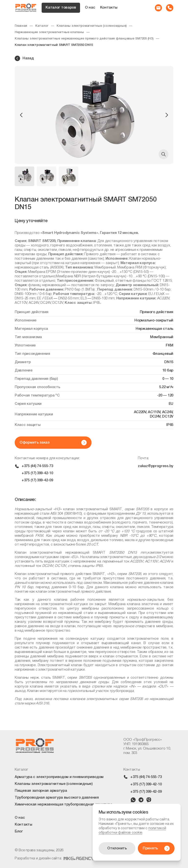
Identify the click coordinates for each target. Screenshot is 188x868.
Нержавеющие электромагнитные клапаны (49, 32)
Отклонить (117, 848)
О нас (90, 8)
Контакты (109, 8)
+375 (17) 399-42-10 (37, 473)
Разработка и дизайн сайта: (54, 858)
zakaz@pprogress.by (156, 466)
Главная (21, 26)
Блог (19, 831)
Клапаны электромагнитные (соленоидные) (92, 26)
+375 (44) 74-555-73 (37, 466)
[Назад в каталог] (94, 58)
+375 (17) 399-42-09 (37, 480)
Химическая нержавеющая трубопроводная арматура (63, 804)
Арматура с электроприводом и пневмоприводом (59, 777)
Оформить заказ (53, 443)
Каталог (42, 26)
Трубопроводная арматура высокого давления (57, 798)
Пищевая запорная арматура (41, 791)
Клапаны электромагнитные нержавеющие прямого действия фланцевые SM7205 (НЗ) (84, 39)
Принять (156, 848)
